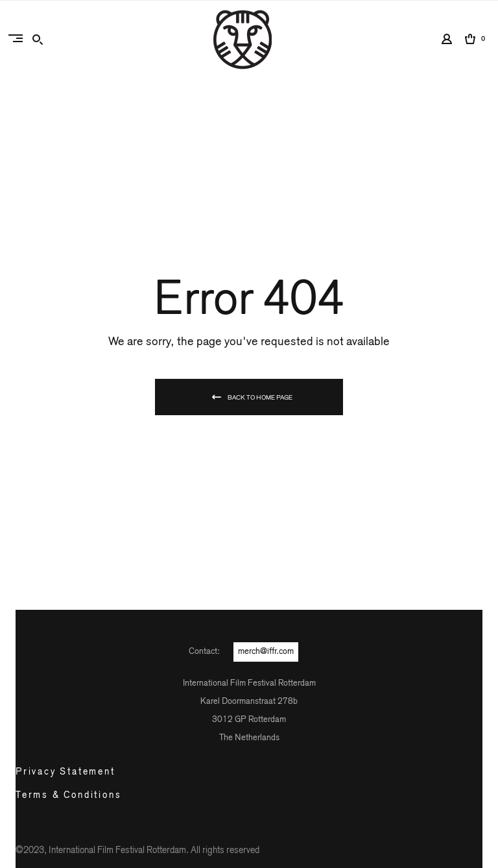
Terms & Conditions (68, 795)
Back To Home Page (260, 398)
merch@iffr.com (266, 652)
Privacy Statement (65, 772)
